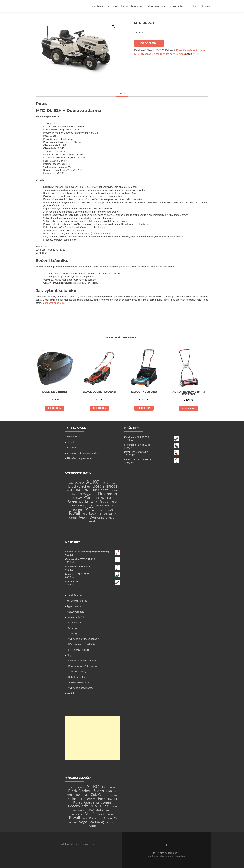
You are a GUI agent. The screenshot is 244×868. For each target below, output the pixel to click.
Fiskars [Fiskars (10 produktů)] (78, 498)
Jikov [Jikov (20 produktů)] (90, 505)
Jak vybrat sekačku (117, 6)
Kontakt (206, 6)
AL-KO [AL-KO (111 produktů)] (93, 482)
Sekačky (71, 442)
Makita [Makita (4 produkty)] (99, 506)
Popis (122, 93)
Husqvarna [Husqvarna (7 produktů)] (78, 505)
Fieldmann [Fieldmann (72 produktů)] (107, 494)
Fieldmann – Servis (79, 650)
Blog (194, 6)
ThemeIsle (179, 856)
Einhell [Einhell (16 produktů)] (73, 494)
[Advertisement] (92, 738)
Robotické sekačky (78, 677)
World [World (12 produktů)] (92, 521)
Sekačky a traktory (155, 54)
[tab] (122, 93)
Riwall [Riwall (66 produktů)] (75, 513)
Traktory (170, 54)
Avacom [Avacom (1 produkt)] (113, 483)
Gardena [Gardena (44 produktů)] (92, 497)
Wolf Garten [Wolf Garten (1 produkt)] (110, 518)
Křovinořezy (73, 436)
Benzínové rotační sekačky (83, 666)
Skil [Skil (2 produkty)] (100, 514)
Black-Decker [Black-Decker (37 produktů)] (79, 486)
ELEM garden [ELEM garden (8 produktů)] (87, 494)
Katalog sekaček (177, 6)
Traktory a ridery (77, 671)
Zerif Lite (153, 856)
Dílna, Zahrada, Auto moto (190, 50)
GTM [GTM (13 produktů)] (94, 502)
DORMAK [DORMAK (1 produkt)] (114, 491)
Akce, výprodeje (157, 6)
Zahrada (180, 54)
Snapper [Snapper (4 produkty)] (108, 514)
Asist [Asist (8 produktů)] (105, 483)
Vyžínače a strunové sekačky (82, 453)
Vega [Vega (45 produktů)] (83, 517)
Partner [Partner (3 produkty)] (100, 510)
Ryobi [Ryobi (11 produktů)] (93, 513)
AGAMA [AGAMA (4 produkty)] (80, 483)
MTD (196, 54)
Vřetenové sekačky (79, 682)
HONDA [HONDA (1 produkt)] (114, 502)
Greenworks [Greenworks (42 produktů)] (78, 501)
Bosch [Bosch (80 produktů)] (98, 486)
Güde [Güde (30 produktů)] (104, 501)
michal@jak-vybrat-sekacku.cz (78, 844)
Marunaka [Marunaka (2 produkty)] (109, 506)
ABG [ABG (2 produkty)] (71, 483)
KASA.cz (139, 54)
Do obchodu (149, 43)
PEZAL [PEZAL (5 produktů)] (110, 510)
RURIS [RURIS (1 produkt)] (84, 514)
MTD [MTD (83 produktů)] (90, 509)
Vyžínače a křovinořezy (81, 688)
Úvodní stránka (96, 6)
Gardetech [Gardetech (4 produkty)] (106, 498)
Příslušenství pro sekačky (80, 458)
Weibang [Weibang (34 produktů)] (97, 517)
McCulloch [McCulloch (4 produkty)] (77, 510)
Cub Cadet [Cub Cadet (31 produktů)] (99, 490)
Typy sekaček (138, 6)
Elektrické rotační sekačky (82, 660)
